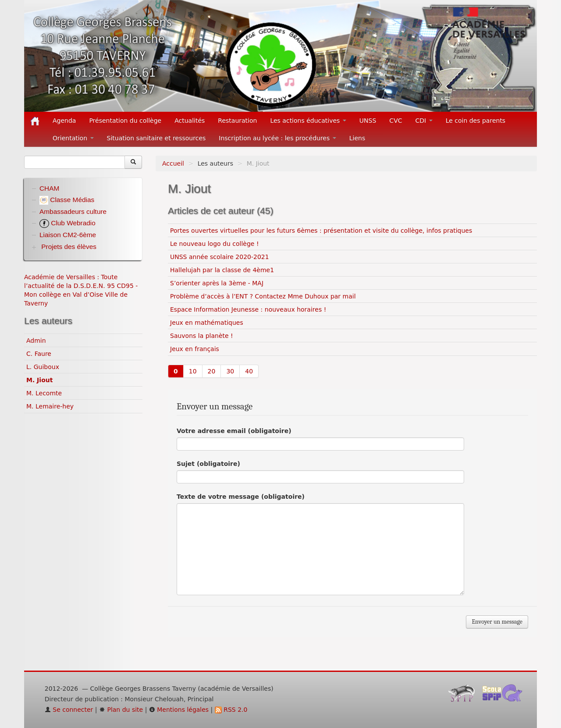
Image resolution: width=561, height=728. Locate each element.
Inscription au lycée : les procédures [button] (277, 138)
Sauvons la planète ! (202, 336)
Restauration (237, 121)
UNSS (368, 121)
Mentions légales (179, 710)
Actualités (190, 121)
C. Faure (39, 354)
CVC (396, 121)
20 (212, 371)
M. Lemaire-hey (50, 406)
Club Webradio (67, 223)
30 (230, 371)
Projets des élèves (69, 247)
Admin (36, 341)
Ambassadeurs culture (73, 211)
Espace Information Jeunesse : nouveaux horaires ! (248, 309)
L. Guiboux (43, 367)
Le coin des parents (476, 121)
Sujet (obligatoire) (208, 464)
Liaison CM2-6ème (68, 235)
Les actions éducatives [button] (308, 121)
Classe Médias (67, 200)
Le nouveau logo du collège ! (215, 244)
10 (193, 371)
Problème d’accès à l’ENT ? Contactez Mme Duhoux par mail (263, 296)
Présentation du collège (125, 121)
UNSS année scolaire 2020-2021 (220, 257)
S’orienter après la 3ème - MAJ (217, 283)
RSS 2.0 (231, 710)
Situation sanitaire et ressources (156, 138)
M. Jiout (39, 380)
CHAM (49, 188)
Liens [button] (358, 138)
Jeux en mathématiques (207, 323)
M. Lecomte (44, 393)
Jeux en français (195, 349)
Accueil (173, 163)
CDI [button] (424, 121)
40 (249, 371)
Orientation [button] (73, 138)
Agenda (64, 121)
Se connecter (69, 710)
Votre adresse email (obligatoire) (234, 431)
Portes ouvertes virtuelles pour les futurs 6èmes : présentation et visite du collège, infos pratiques (321, 231)
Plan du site (121, 710)
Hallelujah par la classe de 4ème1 (222, 270)
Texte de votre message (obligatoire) (241, 497)
